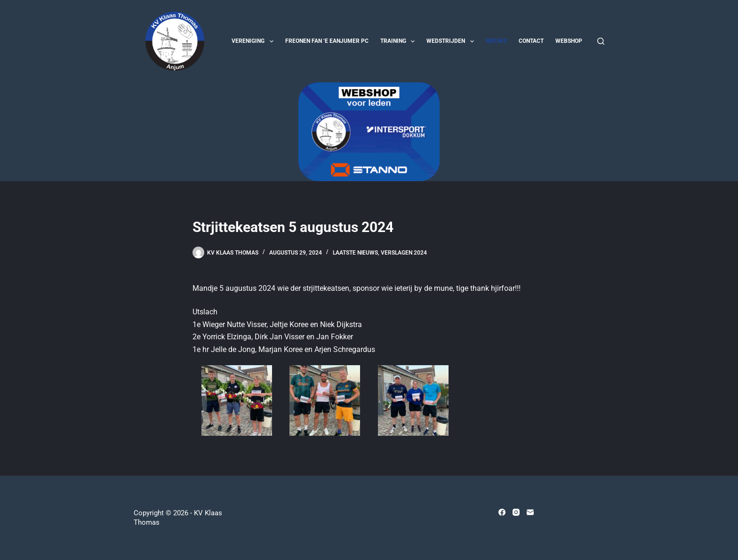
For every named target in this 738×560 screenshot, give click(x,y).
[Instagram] (516, 512)
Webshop (569, 41)
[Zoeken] (601, 41)
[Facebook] (502, 512)
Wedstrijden (452, 41)
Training (399, 41)
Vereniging (254, 41)
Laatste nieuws (355, 253)
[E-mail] (530, 512)
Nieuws (496, 41)
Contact (531, 41)
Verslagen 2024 (404, 253)
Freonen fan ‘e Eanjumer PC (327, 41)
